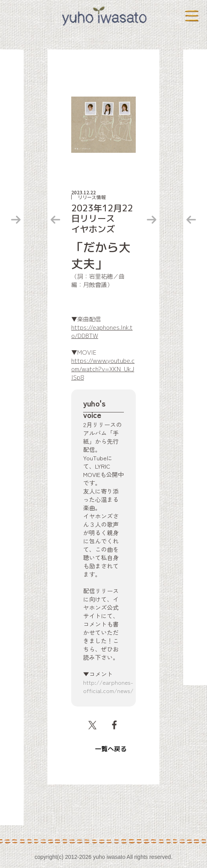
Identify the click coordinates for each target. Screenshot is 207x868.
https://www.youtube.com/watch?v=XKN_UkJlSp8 (103, 369)
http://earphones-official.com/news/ (108, 686)
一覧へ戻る (111, 749)
